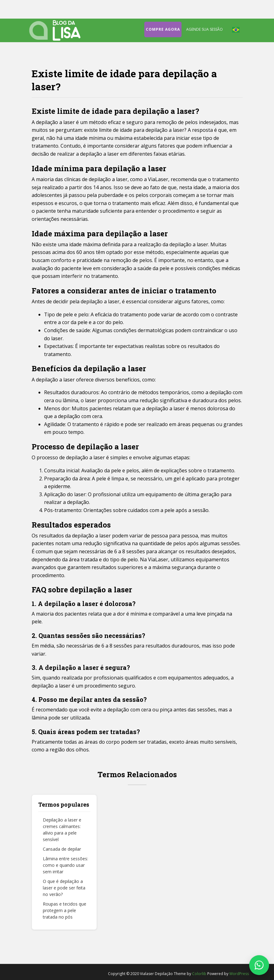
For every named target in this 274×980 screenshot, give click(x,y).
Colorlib (199, 974)
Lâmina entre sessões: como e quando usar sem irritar (65, 865)
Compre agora (163, 29)
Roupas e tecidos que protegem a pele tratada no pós (65, 910)
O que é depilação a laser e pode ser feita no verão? (64, 888)
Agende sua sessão (204, 29)
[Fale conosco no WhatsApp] (259, 965)
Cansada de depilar (62, 849)
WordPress (239, 974)
